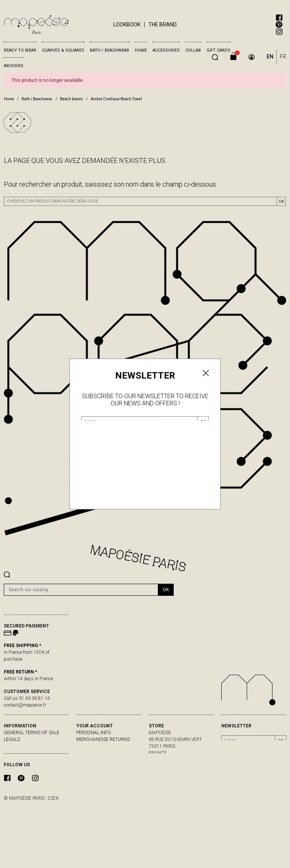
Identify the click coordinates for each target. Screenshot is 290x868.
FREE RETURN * (20, 672)
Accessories (166, 50)
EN (270, 57)
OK (281, 202)
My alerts (88, 767)
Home (141, 50)
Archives (14, 66)
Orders (85, 746)
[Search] (81, 590)
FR (283, 57)
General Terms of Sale (32, 733)
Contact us (18, 753)
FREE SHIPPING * (22, 646)
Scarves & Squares (63, 50)
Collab (193, 50)
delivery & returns (26, 746)
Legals (12, 739)
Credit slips (90, 753)
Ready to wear (20, 50)
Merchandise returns (103, 739)
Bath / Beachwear (110, 50)
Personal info (94, 733)
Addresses (89, 760)
